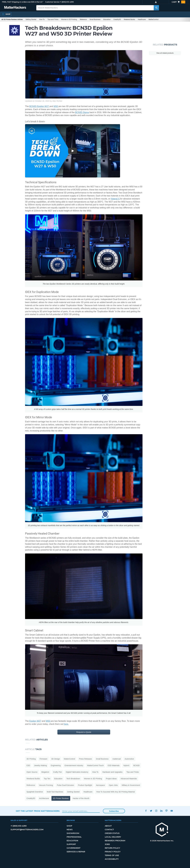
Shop (69, 826)
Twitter (151, 811)
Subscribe (114, 811)
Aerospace (100, 785)
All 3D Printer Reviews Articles (12, 19)
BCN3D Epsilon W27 (39, 106)
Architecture (44, 798)
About (108, 826)
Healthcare (142, 19)
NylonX (126, 765)
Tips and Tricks (53, 19)
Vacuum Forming (46, 785)
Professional (74, 837)
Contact (109, 830)
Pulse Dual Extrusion (65, 785)
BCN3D (136, 765)
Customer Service (52, 2)
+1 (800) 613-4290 (67, 2)
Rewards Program (115, 841)
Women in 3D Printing (69, 19)
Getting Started (31, 19)
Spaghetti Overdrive (35, 792)
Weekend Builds (129, 19)
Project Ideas (111, 779)
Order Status (112, 833)
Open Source (32, 772)
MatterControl (154, 19)
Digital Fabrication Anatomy (77, 772)
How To (42, 19)
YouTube (172, 811)
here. (66, 724)
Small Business (95, 19)
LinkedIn (161, 811)
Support (71, 844)
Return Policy (112, 848)
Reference (83, 19)
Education (107, 19)
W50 (56, 106)
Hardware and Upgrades (112, 772)
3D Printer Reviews (61, 798)
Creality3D (117, 19)
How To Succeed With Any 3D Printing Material (116, 792)
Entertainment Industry (74, 765)
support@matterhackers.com (27, 830)
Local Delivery (113, 837)
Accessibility (112, 859)
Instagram (156, 811)
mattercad (117, 759)
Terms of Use (112, 855)
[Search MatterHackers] (156, 8)
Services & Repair (76, 852)
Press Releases (85, 759)
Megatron (45, 772)
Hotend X (115, 199)
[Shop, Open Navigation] (6, 14)
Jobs (107, 844)
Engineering (56, 765)
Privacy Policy (113, 852)
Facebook (146, 811)
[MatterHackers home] (162, 830)
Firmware (43, 759)
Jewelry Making (40, 765)
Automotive (129, 759)
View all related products (165, 53)
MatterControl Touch (95, 765)
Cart (178, 2)
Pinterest (166, 811)
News (70, 830)
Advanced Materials (129, 779)
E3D (28, 765)
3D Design (56, 759)
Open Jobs (113, 785)
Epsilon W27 (35, 721)
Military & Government (131, 785)
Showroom (73, 833)
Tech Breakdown (73, 779)
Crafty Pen (58, 772)
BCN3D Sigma (82, 112)
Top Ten (47, 779)
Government (73, 848)
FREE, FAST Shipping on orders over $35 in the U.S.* (23, 2)
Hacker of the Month (81, 798)
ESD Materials (114, 765)
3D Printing (31, 759)
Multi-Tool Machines (55, 792)
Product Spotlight (85, 785)
